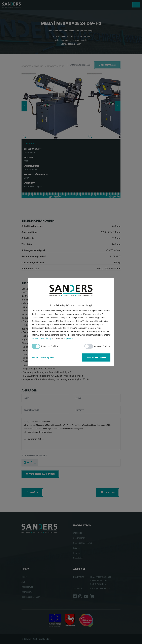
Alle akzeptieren (96, 357)
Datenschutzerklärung (41, 338)
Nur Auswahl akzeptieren (43, 357)
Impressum (69, 338)
